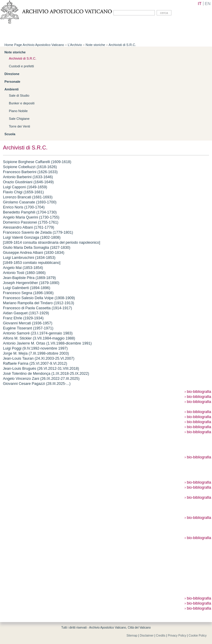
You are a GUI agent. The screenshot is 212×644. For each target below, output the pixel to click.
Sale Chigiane (19, 119)
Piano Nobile (18, 111)
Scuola (10, 134)
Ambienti (12, 89)
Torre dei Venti (20, 126)
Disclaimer (147, 636)
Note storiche (95, 45)
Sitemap (132, 636)
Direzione (12, 74)
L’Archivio (75, 45)
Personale (12, 82)
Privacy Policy (177, 636)
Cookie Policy (198, 636)
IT (200, 4)
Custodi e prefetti (21, 66)
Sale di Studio (19, 95)
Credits (161, 636)
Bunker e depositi (22, 103)
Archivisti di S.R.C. (122, 45)
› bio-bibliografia (198, 392)
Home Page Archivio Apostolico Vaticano (34, 45)
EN (208, 4)
